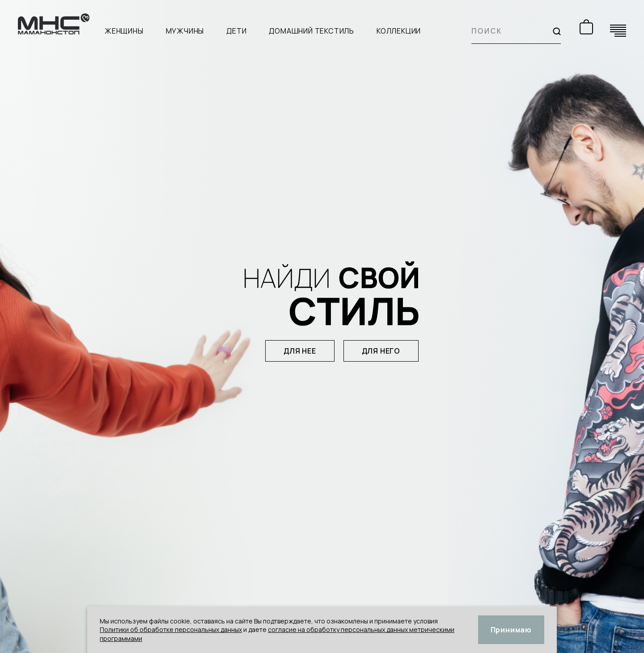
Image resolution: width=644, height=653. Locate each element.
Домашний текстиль (311, 31)
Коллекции (399, 31)
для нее (300, 351)
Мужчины (185, 31)
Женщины (124, 31)
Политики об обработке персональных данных (171, 630)
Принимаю (511, 630)
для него (381, 351)
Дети (236, 31)
